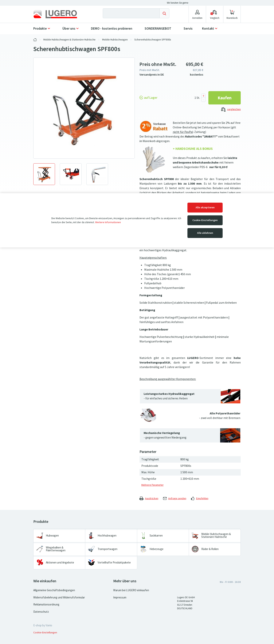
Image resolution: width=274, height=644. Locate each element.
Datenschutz (41, 612)
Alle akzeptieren (205, 207)
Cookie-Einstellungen (205, 220)
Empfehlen (200, 498)
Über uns (69, 28)
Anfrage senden (175, 498)
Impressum (120, 597)
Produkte (40, 28)
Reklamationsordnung (46, 604)
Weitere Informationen (108, 222)
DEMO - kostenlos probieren (112, 28)
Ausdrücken (149, 498)
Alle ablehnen (205, 233)
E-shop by (43, 625)
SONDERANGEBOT (158, 28)
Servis (188, 28)
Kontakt (208, 28)
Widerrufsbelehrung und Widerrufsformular (59, 597)
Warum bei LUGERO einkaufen (131, 590)
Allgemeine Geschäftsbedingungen (54, 590)
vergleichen (231, 110)
